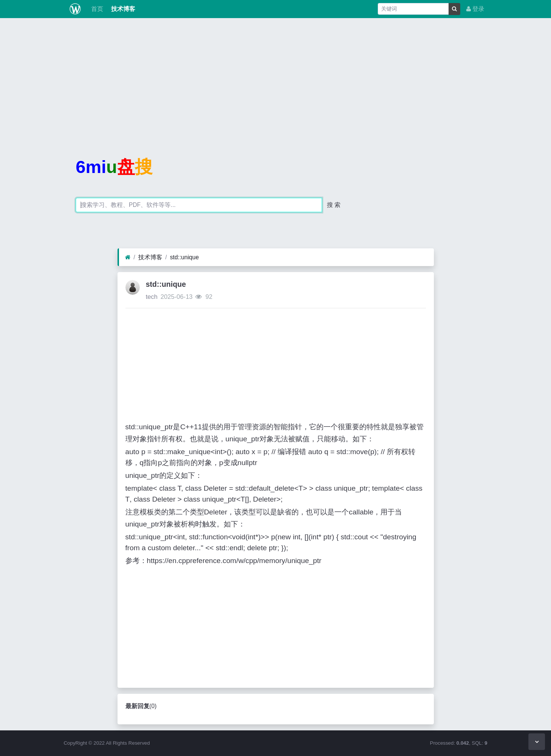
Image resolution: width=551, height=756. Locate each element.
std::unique (184, 257)
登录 (475, 9)
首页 (96, 9)
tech (152, 297)
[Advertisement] (276, 77)
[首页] (128, 257)
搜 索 (334, 205)
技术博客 (122, 9)
